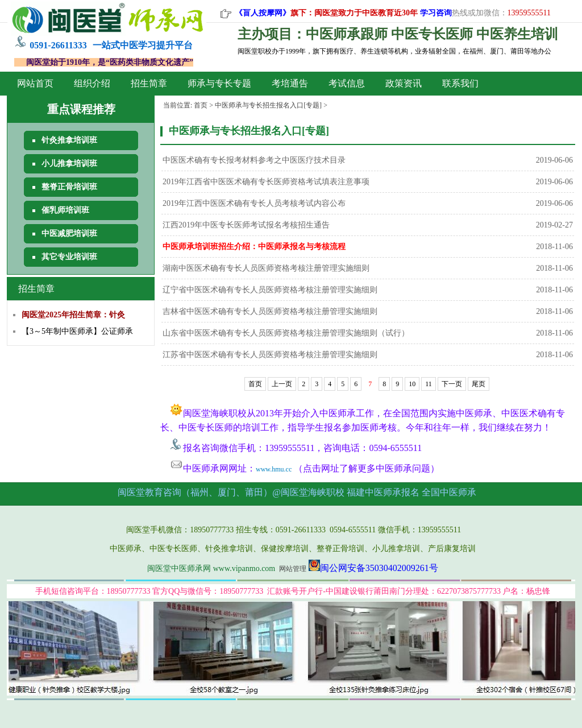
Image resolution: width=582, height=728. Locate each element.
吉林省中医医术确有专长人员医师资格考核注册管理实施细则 (270, 311)
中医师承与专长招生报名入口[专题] (268, 105)
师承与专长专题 (219, 83)
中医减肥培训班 (69, 233)
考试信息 (347, 83)
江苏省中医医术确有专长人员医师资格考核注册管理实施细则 (270, 355)
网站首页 (35, 83)
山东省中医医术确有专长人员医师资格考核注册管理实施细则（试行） (286, 333)
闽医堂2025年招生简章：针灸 (73, 315)
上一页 (282, 384)
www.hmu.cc (274, 469)
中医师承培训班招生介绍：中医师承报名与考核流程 (254, 247)
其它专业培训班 (69, 257)
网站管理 (293, 569)
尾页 (479, 384)
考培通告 (290, 83)
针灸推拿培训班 (69, 140)
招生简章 (149, 83)
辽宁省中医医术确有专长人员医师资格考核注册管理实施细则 (270, 290)
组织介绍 (92, 83)
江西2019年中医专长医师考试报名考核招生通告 (246, 225)
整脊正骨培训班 (69, 187)
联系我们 (460, 83)
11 (429, 384)
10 (412, 384)
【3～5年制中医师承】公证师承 (77, 331)
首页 (201, 105)
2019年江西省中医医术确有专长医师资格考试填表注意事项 (266, 182)
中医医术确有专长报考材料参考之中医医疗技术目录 (254, 160)
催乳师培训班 (65, 210)
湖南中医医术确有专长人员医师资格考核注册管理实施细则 (266, 268)
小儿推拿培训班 (69, 164)
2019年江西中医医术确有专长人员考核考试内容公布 (254, 203)
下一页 (452, 384)
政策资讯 (404, 83)
